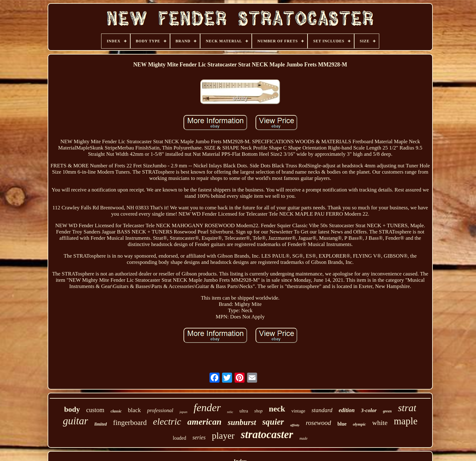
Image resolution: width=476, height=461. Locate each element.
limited (101, 424)
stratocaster (267, 435)
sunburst (242, 422)
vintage (298, 411)
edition (347, 410)
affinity (295, 425)
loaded (180, 438)
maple (406, 421)
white (380, 423)
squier (273, 422)
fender (207, 408)
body (72, 409)
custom (95, 410)
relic (230, 412)
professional (160, 410)
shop (258, 411)
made (303, 438)
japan (183, 412)
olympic (360, 424)
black (135, 410)
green (387, 411)
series (199, 437)
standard (322, 410)
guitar (76, 421)
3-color (369, 410)
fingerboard (130, 423)
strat (407, 408)
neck (277, 409)
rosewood (318, 423)
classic (116, 411)
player (223, 436)
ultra (244, 411)
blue (342, 424)
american (204, 422)
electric (167, 421)
